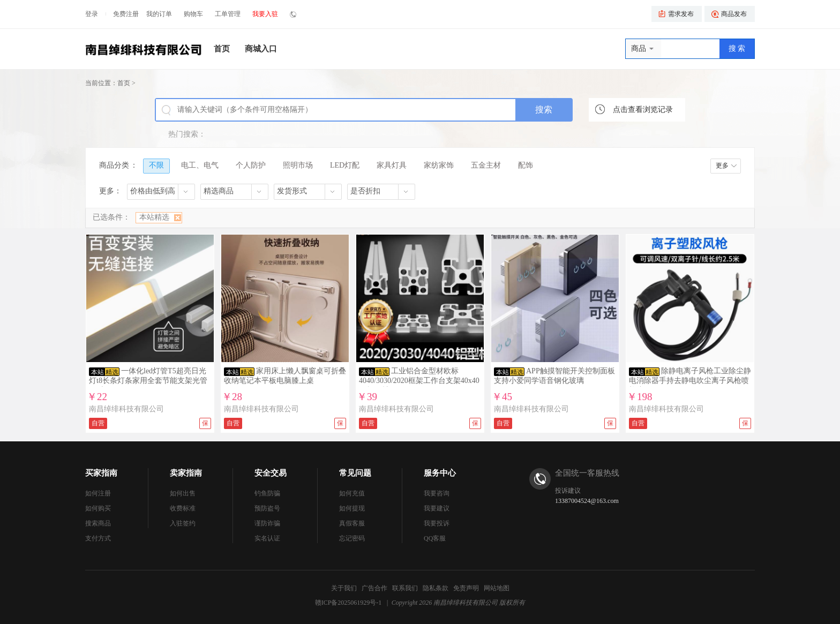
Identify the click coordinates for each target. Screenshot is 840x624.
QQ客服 (435, 538)
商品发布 (734, 14)
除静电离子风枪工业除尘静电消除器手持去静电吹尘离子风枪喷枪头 (690, 381)
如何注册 (98, 493)
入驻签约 (183, 523)
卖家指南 (186, 473)
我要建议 (437, 508)
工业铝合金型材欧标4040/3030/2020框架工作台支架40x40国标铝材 (419, 381)
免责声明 (466, 588)
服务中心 (440, 473)
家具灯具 (392, 165)
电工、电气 (200, 165)
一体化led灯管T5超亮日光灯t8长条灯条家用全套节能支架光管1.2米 (148, 381)
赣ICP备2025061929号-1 (348, 603)
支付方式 (98, 538)
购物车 (193, 14)
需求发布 (681, 14)
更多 (722, 166)
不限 (156, 165)
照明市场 (298, 165)
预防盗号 (267, 508)
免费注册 (126, 14)
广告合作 (374, 588)
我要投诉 (437, 523)
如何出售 (183, 493)
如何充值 (352, 493)
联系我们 (405, 588)
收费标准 (183, 508)
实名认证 (267, 538)
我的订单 (159, 14)
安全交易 (271, 473)
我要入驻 (265, 14)
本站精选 (154, 217)
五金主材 (486, 165)
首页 (222, 49)
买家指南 (101, 473)
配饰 (526, 165)
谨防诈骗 (267, 523)
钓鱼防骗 (267, 493)
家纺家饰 (439, 165)
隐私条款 (436, 588)
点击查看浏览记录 (643, 110)
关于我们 (344, 588)
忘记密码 (352, 538)
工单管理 (228, 14)
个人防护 (251, 165)
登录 (92, 14)
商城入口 (261, 49)
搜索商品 (98, 523)
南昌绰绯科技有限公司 (126, 409)
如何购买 (98, 508)
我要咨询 (437, 493)
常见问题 (355, 473)
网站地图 (497, 588)
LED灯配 (345, 165)
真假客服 (352, 523)
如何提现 (352, 508)
